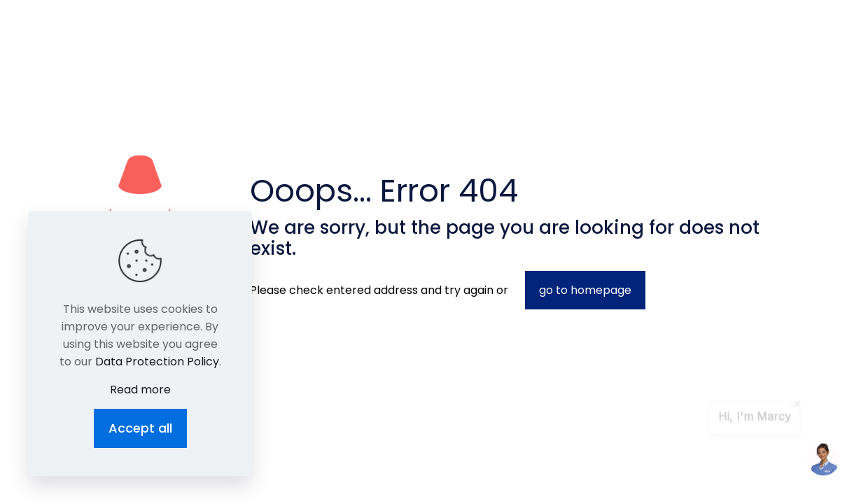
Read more (140, 390)
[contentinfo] (797, 408)
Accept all (140, 428)
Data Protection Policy (157, 362)
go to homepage (585, 290)
